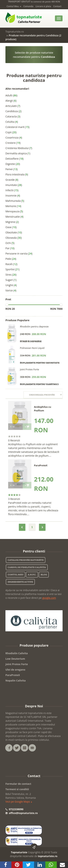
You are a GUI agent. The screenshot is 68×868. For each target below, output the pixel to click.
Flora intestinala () (17, 174)
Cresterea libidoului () (19, 148)
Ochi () (10, 243)
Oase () (11, 227)
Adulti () (11, 95)
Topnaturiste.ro (15, 32)
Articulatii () (13, 106)
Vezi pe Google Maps (19, 802)
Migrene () (12, 222)
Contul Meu (14, 6)
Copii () (11, 132)
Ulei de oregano (15, 670)
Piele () (11, 259)
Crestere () (13, 143)
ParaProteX (13, 675)
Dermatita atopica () (18, 153)
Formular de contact (18, 784)
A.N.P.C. (32, 575)
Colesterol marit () (17, 127)
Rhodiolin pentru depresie (34, 326)
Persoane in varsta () (19, 253)
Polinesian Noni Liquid (32, 348)
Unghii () (11, 285)
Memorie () (13, 206)
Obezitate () (14, 232)
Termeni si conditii (17, 789)
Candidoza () (14, 111)
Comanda (28, 6)
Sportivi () (12, 269)
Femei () (12, 169)
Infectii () (12, 190)
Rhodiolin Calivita (17, 653)
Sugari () (11, 280)
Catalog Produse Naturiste (26, 560)
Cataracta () (13, 116)
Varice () (11, 290)
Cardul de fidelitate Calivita (27, 567)
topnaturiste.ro (48, 856)
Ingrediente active (20, 582)
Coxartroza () (14, 138)
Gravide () (12, 180)
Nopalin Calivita (16, 680)
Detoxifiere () (15, 159)
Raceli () (11, 264)
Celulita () (12, 122)
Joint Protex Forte (29, 369)
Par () (10, 248)
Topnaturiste (19, 852)
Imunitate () (14, 185)
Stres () (11, 275)
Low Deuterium (15, 659)
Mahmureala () (15, 201)
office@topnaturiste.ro (22, 813)
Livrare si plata (43, 6)
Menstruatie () (14, 217)
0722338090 (14, 809)
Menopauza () (14, 211)
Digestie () (13, 164)
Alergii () (11, 101)
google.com (49, 598)
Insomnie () (13, 196)
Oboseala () (14, 238)
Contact (57, 6)
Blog (44, 575)
